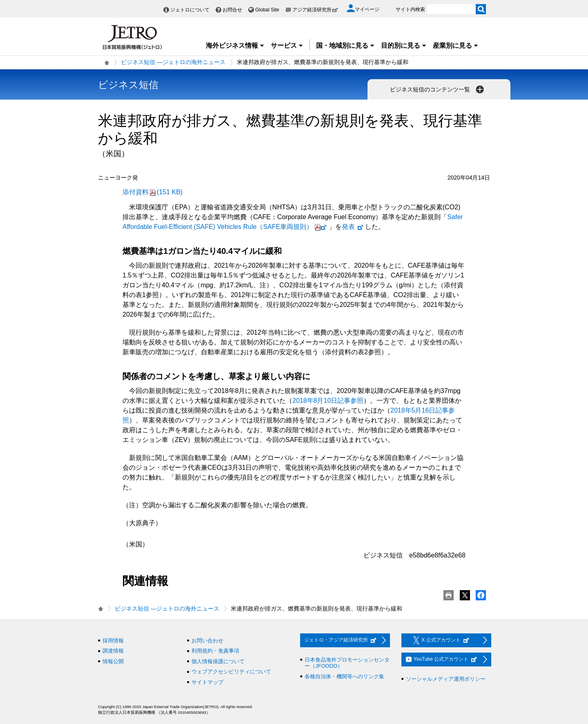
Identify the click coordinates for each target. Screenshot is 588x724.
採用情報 (113, 641)
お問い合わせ (207, 641)
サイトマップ (207, 682)
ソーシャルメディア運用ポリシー (446, 679)
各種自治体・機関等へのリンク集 (344, 676)
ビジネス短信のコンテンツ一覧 (438, 89)
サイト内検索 (410, 9)
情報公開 (113, 661)
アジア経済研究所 (315, 10)
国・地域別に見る (345, 46)
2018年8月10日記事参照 (328, 401)
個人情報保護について (218, 661)
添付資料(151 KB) (153, 192)
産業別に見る (456, 46)
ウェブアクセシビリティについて (231, 672)
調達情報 (113, 651)
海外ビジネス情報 (235, 46)
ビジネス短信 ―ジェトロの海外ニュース (173, 62)
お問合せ (232, 10)
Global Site (267, 10)
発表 (353, 227)
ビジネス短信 (128, 85)
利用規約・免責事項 (215, 651)
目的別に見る (404, 46)
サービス (287, 46)
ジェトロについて (190, 10)
